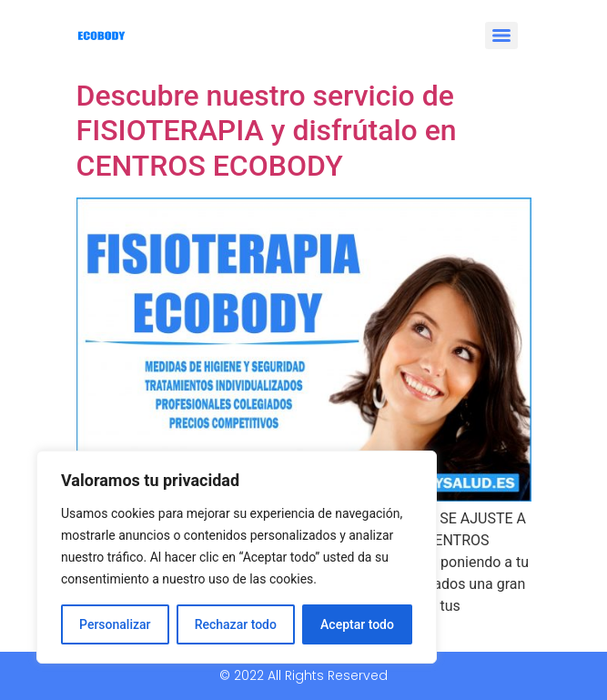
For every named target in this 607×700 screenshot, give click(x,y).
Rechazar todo (236, 624)
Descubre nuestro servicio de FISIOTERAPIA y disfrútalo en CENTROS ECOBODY (267, 131)
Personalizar (115, 624)
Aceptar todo (357, 624)
